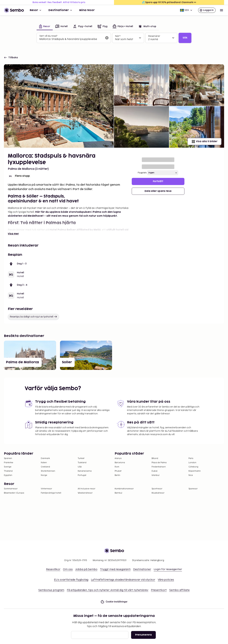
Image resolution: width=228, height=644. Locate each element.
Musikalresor (158, 493)
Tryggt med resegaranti (115, 569)
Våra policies (166, 580)
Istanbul (155, 475)
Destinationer (61, 10)
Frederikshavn (159, 467)
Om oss (68, 569)
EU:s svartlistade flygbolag (71, 580)
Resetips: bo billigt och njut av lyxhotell (33, 317)
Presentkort (159, 590)
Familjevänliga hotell (51, 493)
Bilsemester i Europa (14, 493)
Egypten (8, 475)
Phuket (118, 471)
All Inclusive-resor (87, 489)
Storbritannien (48, 471)
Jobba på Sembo (86, 569)
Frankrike (9, 463)
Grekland (45, 467)
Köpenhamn (195, 471)
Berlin (117, 475)
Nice (191, 475)
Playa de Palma (159, 463)
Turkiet (81, 458)
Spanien (8, 458)
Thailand (8, 471)
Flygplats (142, 173)
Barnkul (118, 493)
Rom (117, 467)
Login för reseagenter (168, 569)
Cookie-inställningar (114, 602)
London (192, 463)
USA (80, 467)
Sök (185, 38)
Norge (44, 475)
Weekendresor (85, 493)
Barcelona (120, 463)
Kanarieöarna (85, 471)
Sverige (8, 467)
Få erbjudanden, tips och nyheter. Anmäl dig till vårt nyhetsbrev (108, 590)
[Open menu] (221, 10)
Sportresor (157, 489)
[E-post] (100, 635)
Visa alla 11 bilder (204, 142)
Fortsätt (158, 181)
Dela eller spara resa (158, 191)
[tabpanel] (114, 38)
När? (118, 36)
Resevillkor (53, 569)
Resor (36, 10)
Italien (44, 463)
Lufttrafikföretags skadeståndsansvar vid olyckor (123, 580)
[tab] (45, 27)
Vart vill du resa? (48, 36)
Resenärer (154, 36)
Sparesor (193, 489)
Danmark (45, 458)
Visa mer (13, 234)
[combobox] (71, 39)
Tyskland (82, 463)
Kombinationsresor (124, 489)
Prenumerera (143, 635)
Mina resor (87, 10)
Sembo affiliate (179, 590)
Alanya (118, 458)
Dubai (154, 471)
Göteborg (193, 467)
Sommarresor (11, 489)
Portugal (82, 475)
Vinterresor (46, 489)
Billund (155, 458)
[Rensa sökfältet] (107, 38)
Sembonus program (51, 590)
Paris (191, 458)
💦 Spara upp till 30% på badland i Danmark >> (169, 2)
